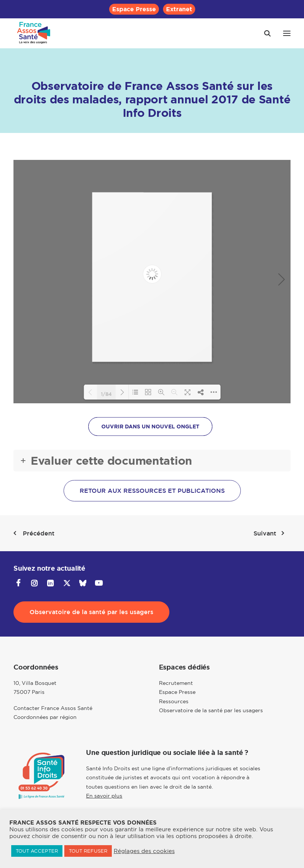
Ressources (174, 701)
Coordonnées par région (45, 717)
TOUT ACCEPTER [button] (37, 851)
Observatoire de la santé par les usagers (211, 710)
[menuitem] (134, 9)
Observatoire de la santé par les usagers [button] (91, 612)
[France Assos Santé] (34, 33)
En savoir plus (104, 796)
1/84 (106, 394)
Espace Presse (134, 9)
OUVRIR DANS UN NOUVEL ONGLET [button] (150, 427)
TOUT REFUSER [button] (88, 851)
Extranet (179, 9)
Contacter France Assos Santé (53, 708)
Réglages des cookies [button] (144, 851)
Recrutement (176, 683)
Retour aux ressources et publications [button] (152, 491)
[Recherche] (264, 33)
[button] (287, 33)
